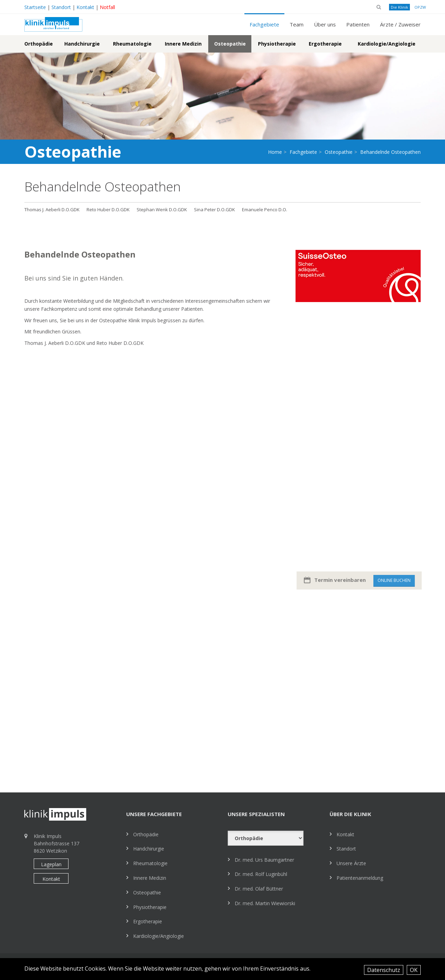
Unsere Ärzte (351, 863)
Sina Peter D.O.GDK (215, 210)
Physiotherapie (277, 44)
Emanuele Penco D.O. (265, 210)
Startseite (35, 7)
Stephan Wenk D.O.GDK (162, 210)
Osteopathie (230, 44)
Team (297, 24)
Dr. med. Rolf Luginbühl (261, 874)
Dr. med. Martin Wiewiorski (265, 903)
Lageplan (51, 864)
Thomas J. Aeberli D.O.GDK (52, 210)
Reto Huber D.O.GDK (108, 210)
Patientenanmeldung (360, 878)
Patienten (358, 24)
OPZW (420, 7)
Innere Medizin (183, 44)
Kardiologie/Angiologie (387, 44)
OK (414, 970)
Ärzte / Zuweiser (400, 24)
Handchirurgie (82, 44)
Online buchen (399, 580)
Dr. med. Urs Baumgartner (264, 860)
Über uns (325, 24)
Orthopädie (39, 44)
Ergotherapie (325, 44)
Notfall (107, 7)
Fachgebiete (264, 24)
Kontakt (85, 7)
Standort (61, 7)
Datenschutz (384, 970)
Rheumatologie (132, 44)
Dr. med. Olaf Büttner (259, 889)
